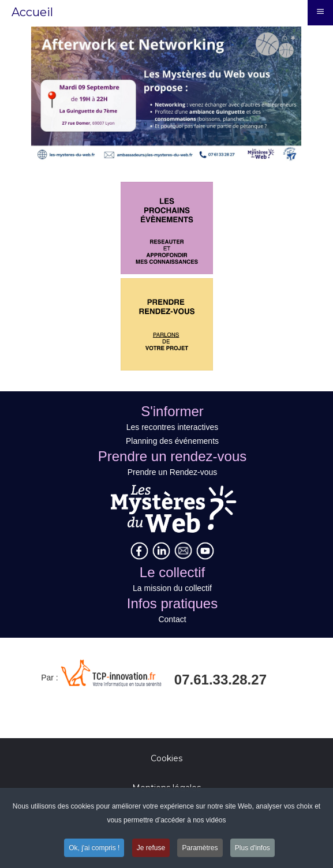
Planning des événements (172, 441)
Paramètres (200, 850)
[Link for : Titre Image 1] (166, 94)
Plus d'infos (252, 850)
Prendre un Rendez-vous (173, 472)
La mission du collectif (172, 588)
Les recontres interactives (173, 427)
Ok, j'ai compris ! (94, 850)
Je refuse (151, 850)
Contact (172, 619)
